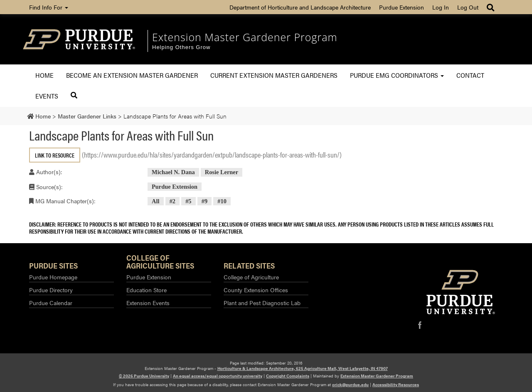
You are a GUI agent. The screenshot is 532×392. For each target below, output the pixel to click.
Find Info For (49, 7)
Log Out (468, 7)
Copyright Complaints (288, 376)
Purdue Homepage (53, 277)
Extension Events (148, 303)
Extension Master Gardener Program (245, 37)
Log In (441, 7)
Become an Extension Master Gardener (132, 75)
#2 (172, 201)
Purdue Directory (51, 290)
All (155, 201)
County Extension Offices (256, 290)
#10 (222, 201)
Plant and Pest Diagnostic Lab (262, 303)
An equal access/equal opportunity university (218, 376)
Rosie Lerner (222, 172)
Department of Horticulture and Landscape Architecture (300, 7)
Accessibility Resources (396, 385)
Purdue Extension (401, 7)
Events (47, 96)
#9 (204, 201)
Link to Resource (55, 155)
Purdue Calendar (51, 303)
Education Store (147, 290)
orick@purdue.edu (350, 385)
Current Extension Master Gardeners (274, 75)
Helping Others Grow (181, 47)
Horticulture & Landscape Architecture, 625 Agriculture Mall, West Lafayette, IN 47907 (303, 368)
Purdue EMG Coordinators (397, 75)
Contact (470, 75)
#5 (188, 201)
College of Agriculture (251, 277)
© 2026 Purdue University (144, 376)
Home (44, 75)
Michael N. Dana (173, 172)
